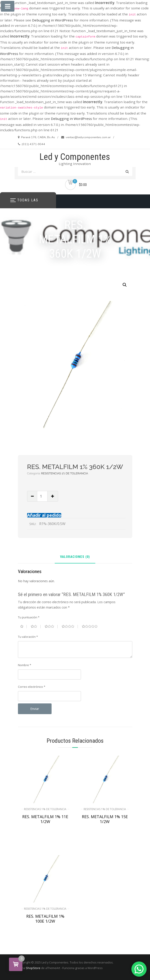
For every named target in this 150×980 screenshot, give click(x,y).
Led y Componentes (75, 157)
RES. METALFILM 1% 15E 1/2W (105, 819)
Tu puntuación (29, 617)
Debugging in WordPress (53, 20)
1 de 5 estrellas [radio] (23, 626)
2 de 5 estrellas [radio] (36, 626)
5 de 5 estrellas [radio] (91, 626)
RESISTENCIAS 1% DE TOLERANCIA (64, 473)
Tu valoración (28, 637)
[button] (125, 285)
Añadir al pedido (44, 515)
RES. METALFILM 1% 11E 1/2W (45, 819)
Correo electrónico (32, 687)
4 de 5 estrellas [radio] (70, 626)
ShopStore (33, 968)
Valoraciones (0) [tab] (75, 557)
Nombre (25, 665)
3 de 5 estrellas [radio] (51, 626)
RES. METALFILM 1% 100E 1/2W (45, 919)
